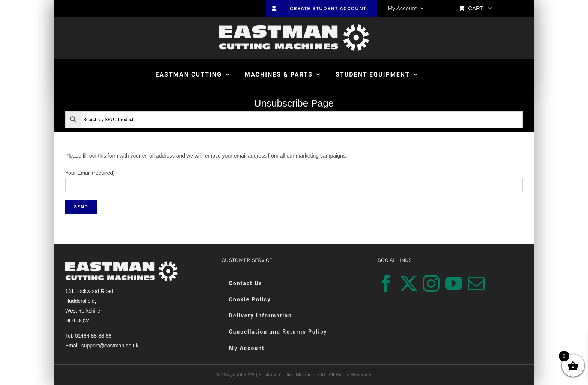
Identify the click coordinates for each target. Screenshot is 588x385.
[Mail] (476, 283)
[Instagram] (431, 283)
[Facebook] (386, 283)
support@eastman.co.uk (110, 346)
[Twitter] (409, 283)
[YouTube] (454, 283)
